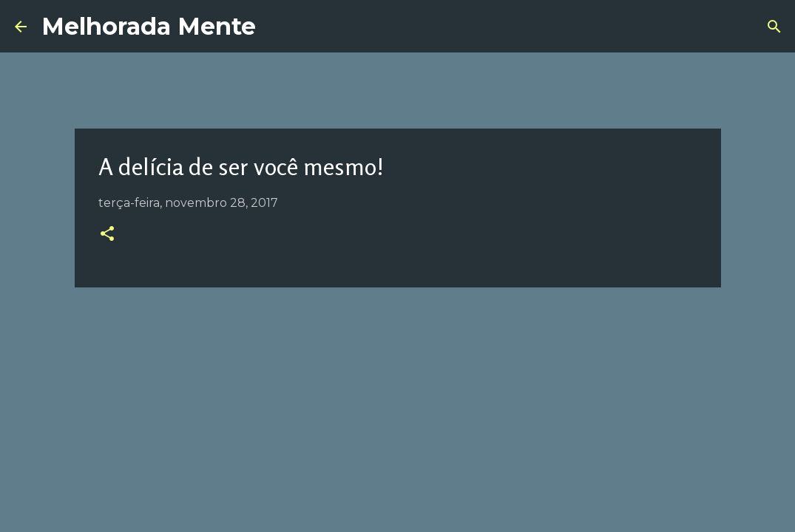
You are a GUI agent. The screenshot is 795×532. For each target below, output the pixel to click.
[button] (107, 235)
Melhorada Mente (149, 26)
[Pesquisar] (774, 27)
